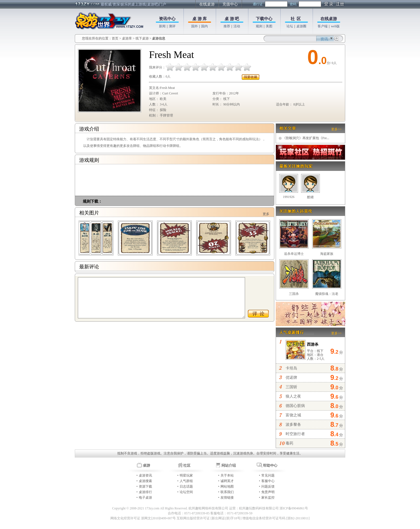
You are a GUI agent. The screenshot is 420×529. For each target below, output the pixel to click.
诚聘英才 (227, 481)
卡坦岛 (291, 368)
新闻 (162, 26)
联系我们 (227, 492)
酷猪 (310, 197)
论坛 (290, 26)
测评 (172, 26)
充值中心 (230, 4)
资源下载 (145, 486)
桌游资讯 (145, 475)
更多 (266, 214)
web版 (335, 26)
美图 (269, 26)
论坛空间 (186, 492)
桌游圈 (301, 26)
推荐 (227, 26)
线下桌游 (142, 38)
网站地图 (227, 486)
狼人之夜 (293, 396)
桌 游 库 (200, 19)
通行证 (258, 4)
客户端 (323, 26)
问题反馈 (268, 486)
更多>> (336, 129)
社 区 (296, 19)
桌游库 (127, 38)
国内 (204, 26)
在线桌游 (207, 4)
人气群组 (186, 481)
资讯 (324, 39)
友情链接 (227, 498)
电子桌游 (145, 498)
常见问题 (268, 475)
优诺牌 (291, 378)
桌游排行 (145, 492)
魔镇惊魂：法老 (327, 294)
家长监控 (268, 498)
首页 (115, 38)
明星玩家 (186, 475)
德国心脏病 (295, 406)
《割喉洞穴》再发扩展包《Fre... (304, 138)
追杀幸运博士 (294, 254)
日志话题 (186, 486)
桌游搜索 (145, 481)
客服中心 (268, 481)
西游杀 (313, 344)
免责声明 (268, 492)
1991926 (289, 197)
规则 (259, 26)
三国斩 (291, 387)
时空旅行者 (295, 434)
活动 (237, 26)
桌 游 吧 (232, 19)
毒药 (289, 443)
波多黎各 (293, 424)
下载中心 (264, 19)
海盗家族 (327, 254)
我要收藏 (251, 77)
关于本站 (227, 475)
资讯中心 (167, 19)
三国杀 (294, 294)
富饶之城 (293, 415)
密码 (293, 4)
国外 (195, 26)
